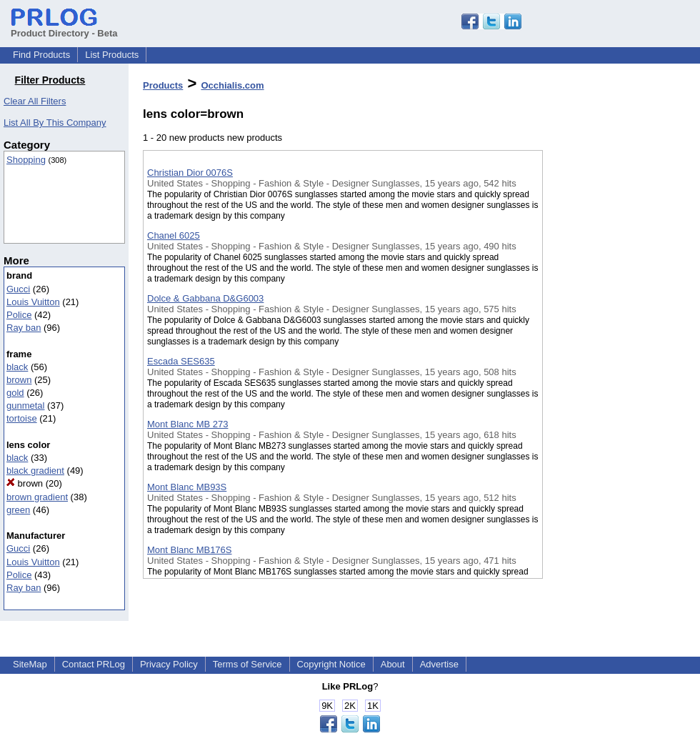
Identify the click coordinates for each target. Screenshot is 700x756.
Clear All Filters (35, 101)
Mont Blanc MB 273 (187, 424)
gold (15, 393)
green (18, 510)
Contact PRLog (94, 664)
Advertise (439, 664)
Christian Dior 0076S (190, 173)
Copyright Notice (331, 664)
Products (163, 85)
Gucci (18, 289)
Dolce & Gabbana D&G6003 (205, 298)
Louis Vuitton (33, 302)
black (17, 367)
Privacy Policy (169, 664)
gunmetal (25, 406)
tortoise (22, 418)
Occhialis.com (232, 85)
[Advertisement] (614, 371)
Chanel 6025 (174, 235)
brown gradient (37, 497)
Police (19, 315)
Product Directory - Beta (64, 28)
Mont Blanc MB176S (190, 550)
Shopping (26, 160)
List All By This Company (55, 123)
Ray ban (24, 328)
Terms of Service (247, 664)
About (393, 664)
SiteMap (30, 664)
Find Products (41, 55)
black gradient (35, 471)
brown (19, 380)
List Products (112, 55)
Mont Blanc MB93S (187, 487)
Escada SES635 (181, 361)
